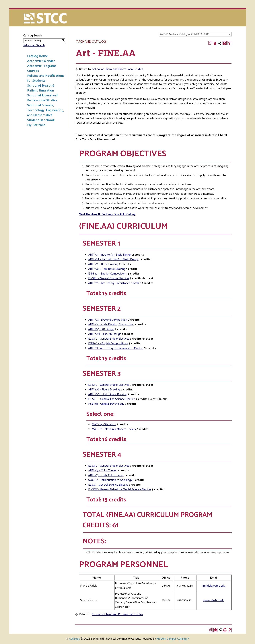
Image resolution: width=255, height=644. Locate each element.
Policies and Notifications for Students (46, 78)
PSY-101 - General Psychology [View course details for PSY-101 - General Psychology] (106, 404)
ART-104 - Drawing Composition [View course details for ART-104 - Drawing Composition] (108, 320)
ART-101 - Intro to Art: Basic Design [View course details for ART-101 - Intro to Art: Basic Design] (110, 255)
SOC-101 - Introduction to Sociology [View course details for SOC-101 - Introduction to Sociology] (110, 480)
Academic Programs (42, 66)
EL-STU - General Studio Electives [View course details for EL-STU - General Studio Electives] (109, 278)
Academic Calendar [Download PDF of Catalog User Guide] (41, 61)
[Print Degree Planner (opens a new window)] (210, 43)
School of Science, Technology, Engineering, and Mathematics (46, 110)
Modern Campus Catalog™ (173, 639)
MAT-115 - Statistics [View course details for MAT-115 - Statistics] (104, 424)
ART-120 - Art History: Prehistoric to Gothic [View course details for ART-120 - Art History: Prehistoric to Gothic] (115, 283)
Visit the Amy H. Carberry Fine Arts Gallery (107, 214)
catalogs (75, 639)
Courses (33, 71)
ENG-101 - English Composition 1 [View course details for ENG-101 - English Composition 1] (108, 274)
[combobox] (195, 34)
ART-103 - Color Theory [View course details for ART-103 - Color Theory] (102, 471)
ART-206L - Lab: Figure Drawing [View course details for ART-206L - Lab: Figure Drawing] (108, 394)
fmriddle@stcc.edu (214, 586)
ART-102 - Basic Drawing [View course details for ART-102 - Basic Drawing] (103, 264)
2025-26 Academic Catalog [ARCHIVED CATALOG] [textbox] (185, 34)
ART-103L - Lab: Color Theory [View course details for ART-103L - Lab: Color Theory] (106, 475)
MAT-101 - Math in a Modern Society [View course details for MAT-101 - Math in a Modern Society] (114, 429)
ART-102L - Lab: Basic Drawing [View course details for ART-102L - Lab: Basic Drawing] (107, 269)
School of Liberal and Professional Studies (42, 98)
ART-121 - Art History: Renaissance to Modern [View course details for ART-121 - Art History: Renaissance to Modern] (116, 348)
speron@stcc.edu (214, 600)
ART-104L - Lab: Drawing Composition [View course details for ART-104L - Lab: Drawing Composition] (111, 325)
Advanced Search (34, 45)
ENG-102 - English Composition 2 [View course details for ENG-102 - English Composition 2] (108, 344)
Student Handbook (41, 120)
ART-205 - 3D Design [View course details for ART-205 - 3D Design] (101, 329)
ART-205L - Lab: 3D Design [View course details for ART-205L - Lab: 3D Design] (105, 334)
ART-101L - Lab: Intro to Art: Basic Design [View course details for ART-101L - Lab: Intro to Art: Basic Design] (113, 259)
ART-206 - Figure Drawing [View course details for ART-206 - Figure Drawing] (104, 390)
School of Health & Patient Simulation (41, 88)
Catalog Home (38, 56)
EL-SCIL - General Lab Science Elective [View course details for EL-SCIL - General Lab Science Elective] (112, 399)
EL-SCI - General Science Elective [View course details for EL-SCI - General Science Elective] (108, 485)
